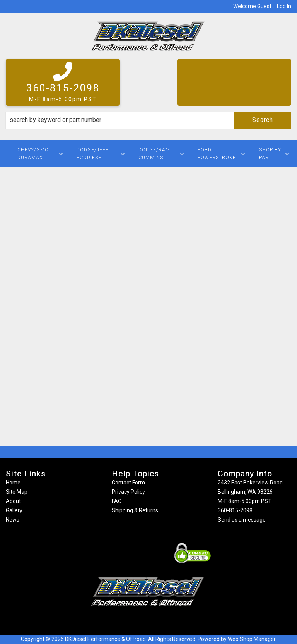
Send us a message (242, 520)
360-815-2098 (235, 510)
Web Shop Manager (252, 639)
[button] (148, 120)
